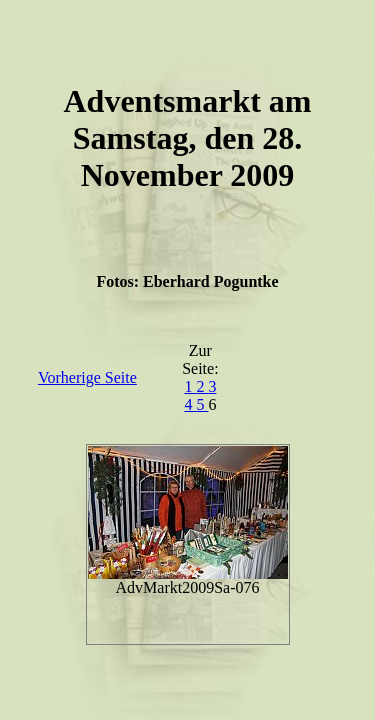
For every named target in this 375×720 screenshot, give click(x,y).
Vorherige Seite (87, 377)
